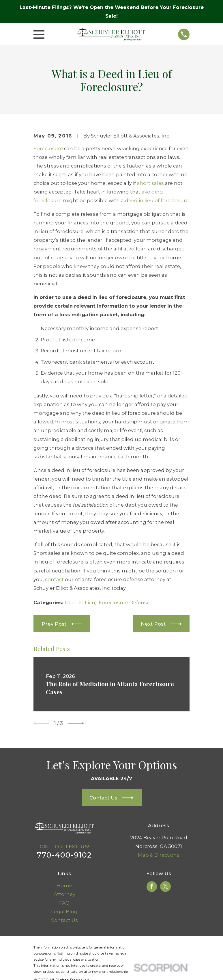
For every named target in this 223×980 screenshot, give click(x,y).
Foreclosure (48, 148)
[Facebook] (152, 886)
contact (54, 579)
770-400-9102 (64, 855)
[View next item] (76, 723)
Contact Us (64, 920)
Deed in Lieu (80, 602)
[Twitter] (166, 886)
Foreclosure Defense (124, 602)
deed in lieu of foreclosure (157, 200)
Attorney (64, 894)
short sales (150, 183)
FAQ (64, 903)
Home (64, 886)
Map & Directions (159, 855)
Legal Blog (64, 912)
